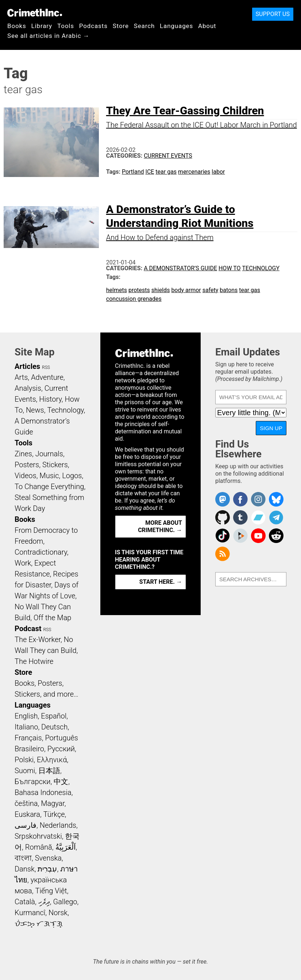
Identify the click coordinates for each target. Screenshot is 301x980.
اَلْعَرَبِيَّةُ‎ (66, 847)
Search (144, 26)
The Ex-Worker (38, 639)
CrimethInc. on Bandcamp (258, 517)
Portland (133, 172)
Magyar (53, 803)
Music (49, 476)
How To (230, 268)
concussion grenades (134, 299)
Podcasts (93, 26)
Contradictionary (41, 552)
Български (33, 782)
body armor (186, 290)
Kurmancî (30, 913)
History (50, 399)
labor (218, 172)
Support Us (273, 14)
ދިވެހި (44, 902)
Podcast (28, 629)
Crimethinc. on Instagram (258, 499)
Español (54, 716)
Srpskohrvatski (38, 836)
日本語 (49, 771)
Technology (261, 268)
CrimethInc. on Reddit (276, 536)
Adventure (47, 377)
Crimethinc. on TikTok (223, 536)
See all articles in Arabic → (48, 36)
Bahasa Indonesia (43, 792)
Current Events (168, 156)
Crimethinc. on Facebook (240, 499)
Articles (27, 366)
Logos (72, 476)
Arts (21, 377)
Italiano (26, 727)
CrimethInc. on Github (223, 517)
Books (17, 26)
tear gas (166, 172)
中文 (61, 782)
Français (28, 738)
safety (211, 290)
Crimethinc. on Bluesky (276, 499)
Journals (49, 454)
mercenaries (194, 172)
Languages (176, 26)
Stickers (55, 465)
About (207, 26)
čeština (26, 803)
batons (229, 290)
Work (23, 563)
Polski (24, 760)
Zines (23, 454)
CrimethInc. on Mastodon (223, 499)
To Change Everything (49, 487)
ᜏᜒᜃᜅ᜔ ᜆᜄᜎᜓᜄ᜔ (39, 924)
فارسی (26, 825)
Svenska (48, 858)
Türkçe (54, 814)
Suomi (25, 771)
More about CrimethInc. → (160, 526)
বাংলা (23, 858)
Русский (61, 749)
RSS (46, 367)
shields (161, 290)
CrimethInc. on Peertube (240, 536)
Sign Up (271, 428)
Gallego (65, 902)
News (35, 410)
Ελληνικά (52, 760)
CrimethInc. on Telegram (276, 517)
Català (25, 902)
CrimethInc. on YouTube (258, 536)
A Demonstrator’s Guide (180, 268)
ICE (150, 172)
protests (139, 290)
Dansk (25, 869)
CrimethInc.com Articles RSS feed (223, 554)
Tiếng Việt (51, 891)
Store (121, 26)
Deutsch (54, 727)
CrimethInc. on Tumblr (240, 517)
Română (39, 847)
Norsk (58, 913)
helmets (117, 290)
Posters (27, 465)
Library (42, 26)
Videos (26, 476)
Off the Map (52, 618)
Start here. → (161, 582)
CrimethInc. (35, 13)
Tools (66, 26)
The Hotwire (34, 661)
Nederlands (58, 825)
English (26, 716)
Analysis (28, 388)
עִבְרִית (47, 869)
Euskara (27, 814)
